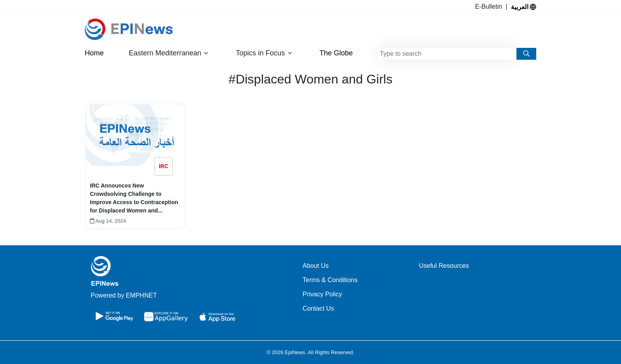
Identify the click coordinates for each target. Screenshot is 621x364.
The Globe (336, 53)
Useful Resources (444, 266)
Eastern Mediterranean (169, 53)
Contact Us (318, 308)
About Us (316, 266)
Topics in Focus (264, 53)
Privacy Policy (322, 294)
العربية (524, 7)
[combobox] (447, 54)
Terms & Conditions (330, 280)
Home (94, 53)
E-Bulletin (490, 7)
